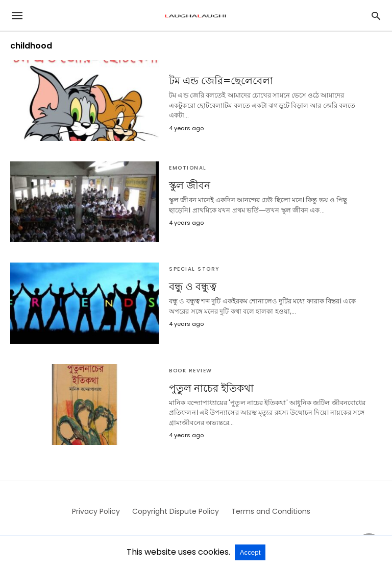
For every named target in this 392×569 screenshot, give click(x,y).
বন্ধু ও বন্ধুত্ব (193, 287)
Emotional (188, 168)
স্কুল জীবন (190, 185)
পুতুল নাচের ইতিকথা (211, 388)
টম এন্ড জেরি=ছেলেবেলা (221, 81)
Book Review (191, 371)
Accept (250, 552)
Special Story (194, 269)
